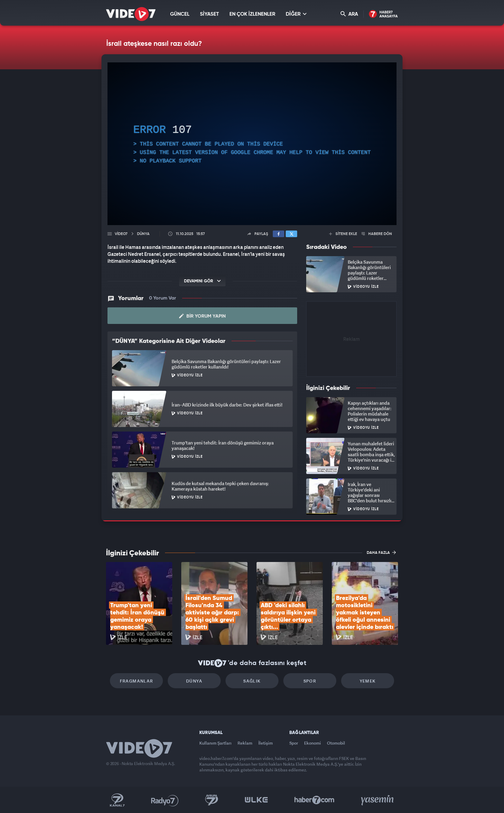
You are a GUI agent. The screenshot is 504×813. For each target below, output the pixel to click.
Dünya (194, 681)
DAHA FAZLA (381, 552)
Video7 (121, 234)
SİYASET (209, 14)
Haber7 (314, 800)
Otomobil (336, 743)
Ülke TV (256, 800)
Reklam (245, 743)
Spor (310, 681)
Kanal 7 (117, 800)
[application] (252, 144)
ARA (349, 14)
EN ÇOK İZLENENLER (252, 14)
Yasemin (378, 800)
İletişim (266, 743)
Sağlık (252, 681)
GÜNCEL (180, 14)
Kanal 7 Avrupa (212, 800)
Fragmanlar (137, 681)
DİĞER (296, 14)
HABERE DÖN (377, 234)
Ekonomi (313, 743)
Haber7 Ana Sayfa (383, 14)
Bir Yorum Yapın (202, 316)
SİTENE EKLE (343, 234)
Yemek (368, 681)
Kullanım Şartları (215, 743)
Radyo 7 (165, 800)
